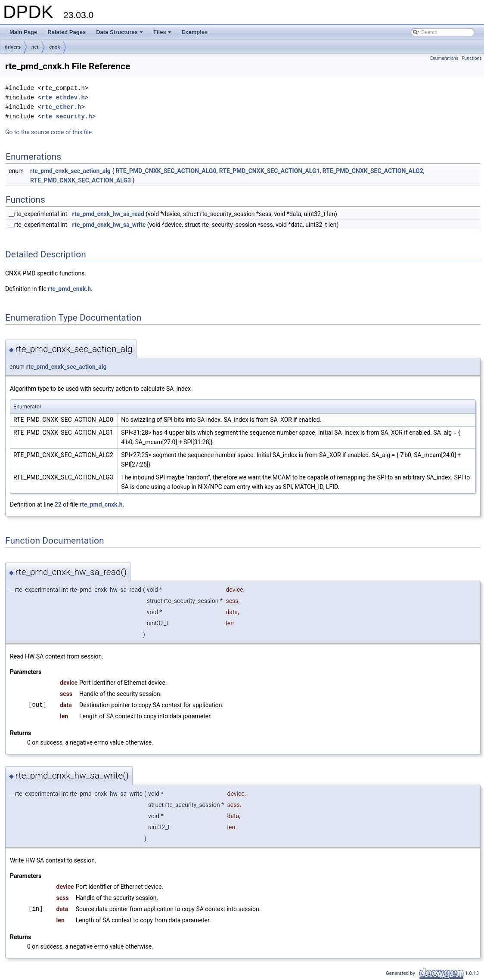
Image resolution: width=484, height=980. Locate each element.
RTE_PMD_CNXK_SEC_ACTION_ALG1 (270, 171)
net (35, 47)
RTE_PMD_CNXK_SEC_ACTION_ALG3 (81, 180)
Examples (195, 32)
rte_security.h (67, 116)
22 (58, 504)
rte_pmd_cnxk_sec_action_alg (70, 171)
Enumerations (444, 58)
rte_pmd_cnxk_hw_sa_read (108, 214)
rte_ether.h (61, 107)
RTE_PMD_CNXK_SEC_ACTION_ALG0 (166, 171)
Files (163, 34)
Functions (472, 58)
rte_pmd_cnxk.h (69, 289)
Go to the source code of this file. (49, 132)
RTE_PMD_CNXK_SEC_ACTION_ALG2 (373, 171)
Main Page (23, 32)
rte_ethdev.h (63, 97)
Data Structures (120, 34)
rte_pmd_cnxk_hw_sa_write (109, 225)
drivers (13, 47)
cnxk (54, 47)
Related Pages (67, 32)
